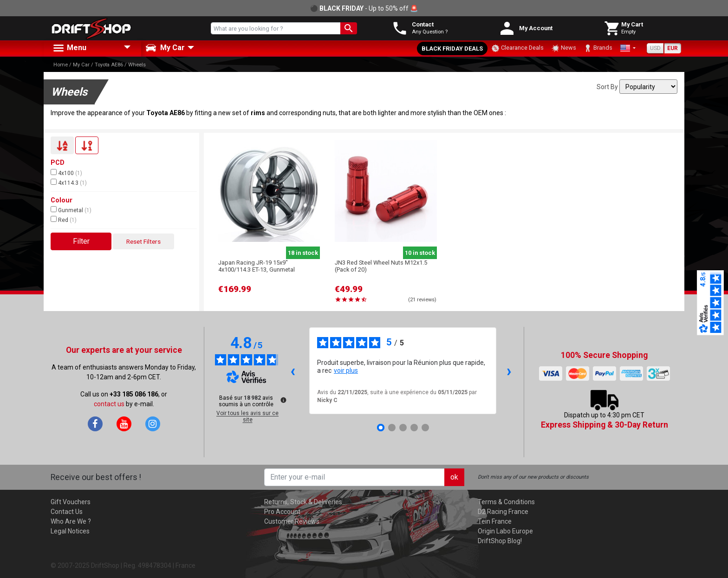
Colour (62, 200)
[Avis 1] (381, 428)
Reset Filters (143, 241)
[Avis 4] (414, 428)
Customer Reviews (292, 521)
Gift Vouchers (71, 502)
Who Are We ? (71, 521)
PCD (58, 163)
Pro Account (282, 512)
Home (61, 65)
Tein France (495, 521)
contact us (109, 404)
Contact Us (67, 512)
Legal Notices (70, 531)
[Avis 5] (425, 428)
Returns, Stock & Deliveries (303, 502)
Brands (598, 48)
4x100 (66, 173)
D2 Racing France (503, 512)
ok (454, 477)
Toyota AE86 (109, 65)
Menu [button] (69, 48)
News (564, 48)
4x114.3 (69, 182)
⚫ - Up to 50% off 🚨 (364, 8)
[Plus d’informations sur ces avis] (283, 399)
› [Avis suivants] (509, 371)
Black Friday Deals (452, 49)
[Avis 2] (392, 428)
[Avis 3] (403, 428)
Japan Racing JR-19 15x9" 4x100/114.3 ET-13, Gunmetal (257, 266)
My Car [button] (165, 48)
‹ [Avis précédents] (293, 371)
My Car (81, 65)
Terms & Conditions (506, 502)
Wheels (137, 65)
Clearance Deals (517, 48)
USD (655, 48)
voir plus (346, 370)
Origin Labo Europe (505, 531)
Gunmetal (71, 210)
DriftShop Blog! (500, 541)
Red (64, 220)
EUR (673, 48)
